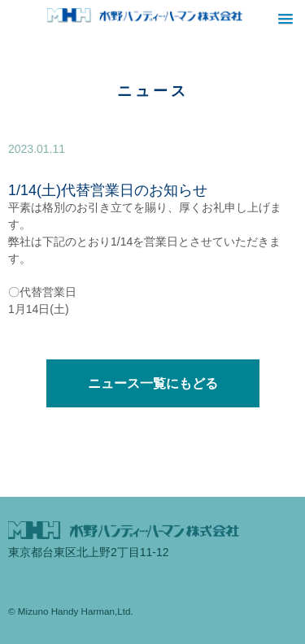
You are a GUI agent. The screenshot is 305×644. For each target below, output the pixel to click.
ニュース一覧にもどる (153, 383)
